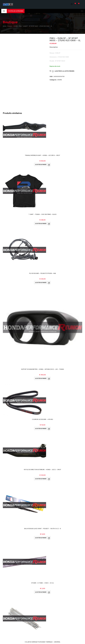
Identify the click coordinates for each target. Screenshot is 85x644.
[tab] (55, 47)
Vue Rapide (42, 157)
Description (54, 47)
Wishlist (75, 4)
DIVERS (60, 80)
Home (5, 26)
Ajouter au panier (41, 165)
